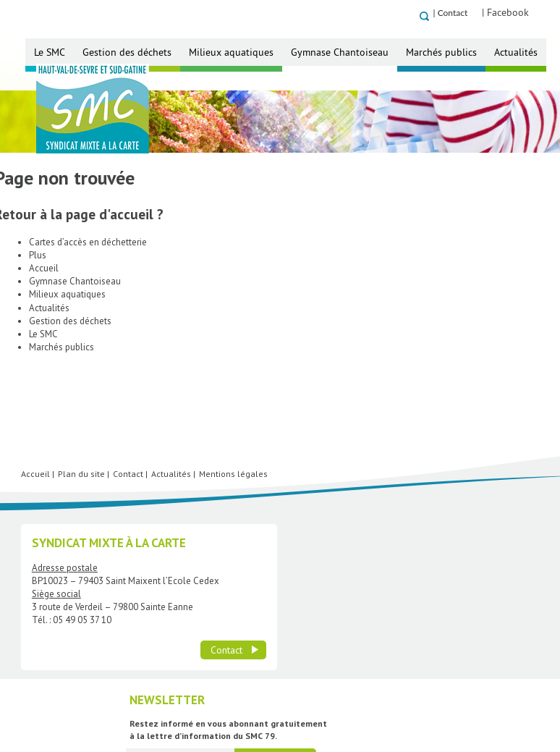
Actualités (516, 52)
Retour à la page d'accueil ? (85, 242)
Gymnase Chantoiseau (340, 52)
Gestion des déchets (127, 52)
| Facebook (523, 12)
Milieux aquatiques (231, 52)
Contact (470, 13)
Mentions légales (233, 547)
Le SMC (50, 52)
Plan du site (81, 547)
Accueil (44, 296)
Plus (38, 283)
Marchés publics (441, 52)
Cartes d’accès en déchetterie (88, 270)
